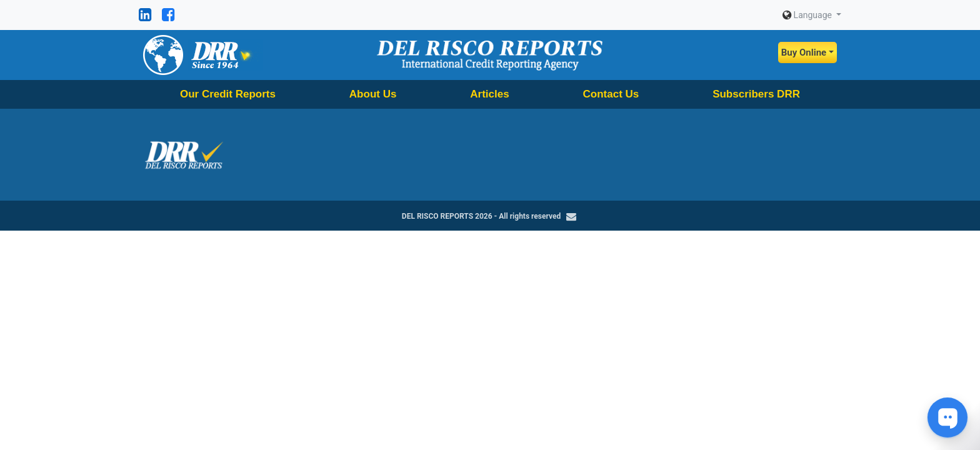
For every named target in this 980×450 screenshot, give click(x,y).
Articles (489, 94)
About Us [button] (373, 94)
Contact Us (611, 94)
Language (808, 15)
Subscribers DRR (756, 94)
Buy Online (804, 52)
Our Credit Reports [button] (228, 94)
